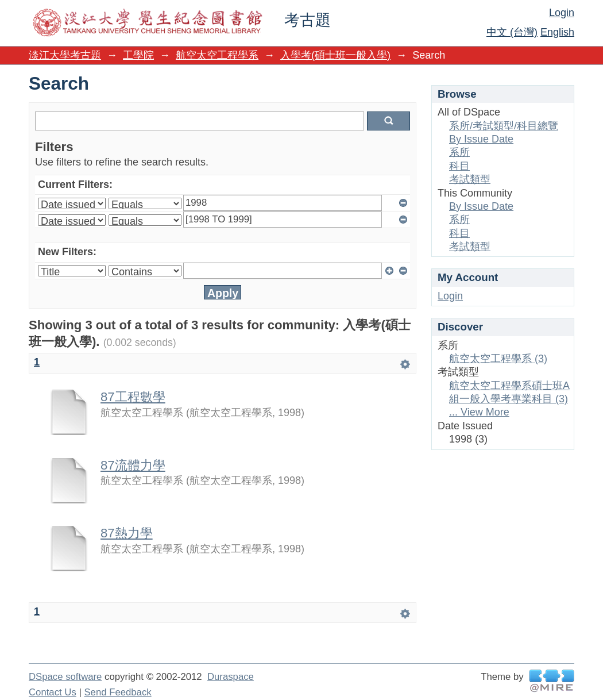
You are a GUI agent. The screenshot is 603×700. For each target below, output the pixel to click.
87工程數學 (133, 397)
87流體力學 (133, 465)
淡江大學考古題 (65, 55)
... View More (479, 412)
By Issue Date (481, 139)
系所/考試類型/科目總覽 (504, 126)
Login (562, 13)
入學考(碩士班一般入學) (335, 55)
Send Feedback (117, 692)
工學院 (138, 55)
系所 (459, 152)
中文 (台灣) (512, 32)
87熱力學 (127, 533)
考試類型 (470, 179)
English (557, 32)
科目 (459, 166)
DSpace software (65, 677)
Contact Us (53, 692)
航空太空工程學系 (217, 55)
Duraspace (231, 677)
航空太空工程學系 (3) (498, 359)
